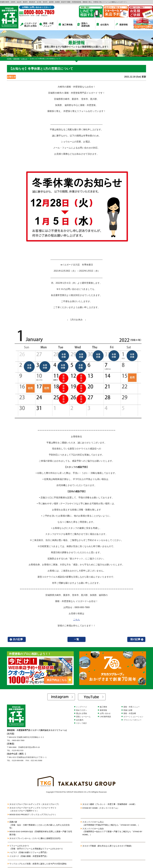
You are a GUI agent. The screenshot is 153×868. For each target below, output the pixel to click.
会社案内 (103, 24)
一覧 (76, 639)
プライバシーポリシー (132, 720)
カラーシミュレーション (133, 717)
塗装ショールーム (83, 717)
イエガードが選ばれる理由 (28, 25)
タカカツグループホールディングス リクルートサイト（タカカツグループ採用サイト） (33, 809)
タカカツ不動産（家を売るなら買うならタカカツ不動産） (108, 846)
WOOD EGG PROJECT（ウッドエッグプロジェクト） (33, 815)
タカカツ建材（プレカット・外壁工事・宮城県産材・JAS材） (109, 804)
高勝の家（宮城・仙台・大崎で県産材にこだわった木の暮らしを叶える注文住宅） (40, 825)
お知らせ (11, 77)
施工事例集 (66, 24)
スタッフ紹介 (82, 723)
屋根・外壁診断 (130, 713)
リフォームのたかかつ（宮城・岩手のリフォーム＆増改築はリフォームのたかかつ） (37, 848)
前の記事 (135, 639)
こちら (76, 620)
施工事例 (103, 707)
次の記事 (18, 639)
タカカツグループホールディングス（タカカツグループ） (35, 804)
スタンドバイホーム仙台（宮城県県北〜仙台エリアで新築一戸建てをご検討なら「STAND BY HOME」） (112, 832)
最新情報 (122, 24)
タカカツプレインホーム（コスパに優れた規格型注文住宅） (36, 839)
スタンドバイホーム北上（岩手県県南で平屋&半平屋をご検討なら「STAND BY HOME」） (111, 824)
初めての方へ (82, 710)
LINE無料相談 (105, 717)
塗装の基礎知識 (84, 25)
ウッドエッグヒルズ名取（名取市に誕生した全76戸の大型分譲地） (40, 864)
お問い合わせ (105, 713)
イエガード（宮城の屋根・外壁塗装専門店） (29, 857)
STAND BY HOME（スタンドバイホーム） (101, 808)
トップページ (82, 707)
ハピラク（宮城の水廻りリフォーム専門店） (29, 853)
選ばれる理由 (82, 713)
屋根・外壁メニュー (46, 25)
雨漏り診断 (128, 710)
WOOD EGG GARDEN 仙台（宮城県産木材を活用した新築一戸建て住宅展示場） (40, 834)
